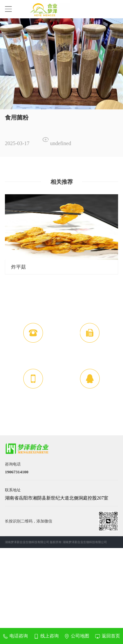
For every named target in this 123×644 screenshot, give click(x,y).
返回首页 (108, 636)
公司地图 (77, 636)
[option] (61, 64)
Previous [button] (9, 234)
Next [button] (114, 234)
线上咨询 (46, 636)
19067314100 (33, 357)
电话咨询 (15, 636)
